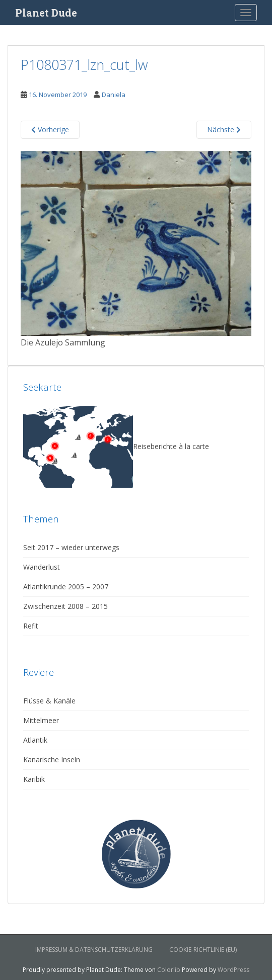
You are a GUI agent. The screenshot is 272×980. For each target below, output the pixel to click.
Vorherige (50, 129)
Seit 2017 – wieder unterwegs (71, 547)
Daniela (114, 95)
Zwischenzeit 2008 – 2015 (65, 606)
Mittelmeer (41, 720)
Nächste (224, 129)
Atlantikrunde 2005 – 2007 (66, 587)
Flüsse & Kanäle (49, 701)
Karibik (34, 779)
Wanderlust (42, 567)
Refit (31, 626)
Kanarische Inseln (52, 760)
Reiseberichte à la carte (116, 446)
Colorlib (169, 970)
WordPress (233, 970)
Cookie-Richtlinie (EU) (203, 950)
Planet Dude (46, 13)
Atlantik (35, 740)
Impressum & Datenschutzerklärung (94, 950)
